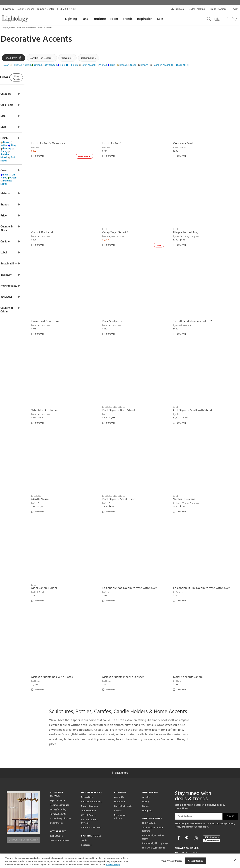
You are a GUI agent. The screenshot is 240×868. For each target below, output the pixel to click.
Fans (85, 19)
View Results (29, 77)
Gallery (146, 781)
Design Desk (87, 776)
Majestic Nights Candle (193, 656)
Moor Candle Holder (60, 570)
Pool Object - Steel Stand (129, 484)
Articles (146, 776)
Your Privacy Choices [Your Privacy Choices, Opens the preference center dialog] (172, 861)
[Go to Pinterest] (187, 817)
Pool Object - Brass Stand (129, 398)
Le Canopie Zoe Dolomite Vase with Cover (140, 570)
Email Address (185, 795)
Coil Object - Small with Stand (198, 398)
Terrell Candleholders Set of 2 (198, 312)
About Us (119, 776)
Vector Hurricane (190, 484)
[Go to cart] (235, 18)
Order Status (56, 802)
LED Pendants (149, 802)
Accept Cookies (196, 861)
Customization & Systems (90, 800)
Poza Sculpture (123, 312)
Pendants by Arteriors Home (153, 816)
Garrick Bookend (58, 227)
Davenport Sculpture (61, 312)
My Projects (177, 9)
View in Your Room (91, 807)
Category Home (8, 28)
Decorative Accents (44, 28)
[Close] (235, 860)
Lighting (71, 19)
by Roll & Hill (54, 574)
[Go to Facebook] (179, 817)
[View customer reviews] (212, 818)
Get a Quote (56, 815)
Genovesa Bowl (188, 141)
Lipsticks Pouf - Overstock (64, 141)
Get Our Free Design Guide (23, 817)
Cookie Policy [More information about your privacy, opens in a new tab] (113, 865)
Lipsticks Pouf (122, 141)
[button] (36, 65)
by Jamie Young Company (191, 231)
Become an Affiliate (120, 796)
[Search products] (209, 18)
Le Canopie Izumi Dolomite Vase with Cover (207, 570)
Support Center (46, 9)
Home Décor (30, 28)
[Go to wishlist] (227, 18)
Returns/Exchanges (59, 784)
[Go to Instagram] (196, 817)
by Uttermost (185, 145)
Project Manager (90, 785)
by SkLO (117, 403)
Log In (235, 9)
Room (114, 19)
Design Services (25, 9)
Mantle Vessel (57, 484)
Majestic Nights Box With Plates (68, 656)
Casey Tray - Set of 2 (126, 227)
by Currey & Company (124, 231)
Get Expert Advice (59, 820)
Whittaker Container (61, 398)
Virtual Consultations (91, 781)
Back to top (120, 752)
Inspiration (145, 19)
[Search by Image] (217, 19)
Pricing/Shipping (58, 789)
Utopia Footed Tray (191, 227)
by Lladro (52, 660)
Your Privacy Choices (60, 798)
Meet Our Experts (123, 785)
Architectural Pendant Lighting (153, 808)
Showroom (8, 9)
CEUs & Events (88, 794)
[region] (120, 861)
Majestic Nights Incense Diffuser (134, 656)
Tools (84, 820)
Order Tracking (197, 9)
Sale (160, 19)
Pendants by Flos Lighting (155, 822)
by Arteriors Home (57, 231)
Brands (128, 19)
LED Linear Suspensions (153, 827)
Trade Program (218, 9)
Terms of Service (194, 806)
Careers (118, 790)
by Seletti (52, 145)
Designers (147, 790)
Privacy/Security (58, 793)
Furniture (99, 19)
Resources (86, 824)
